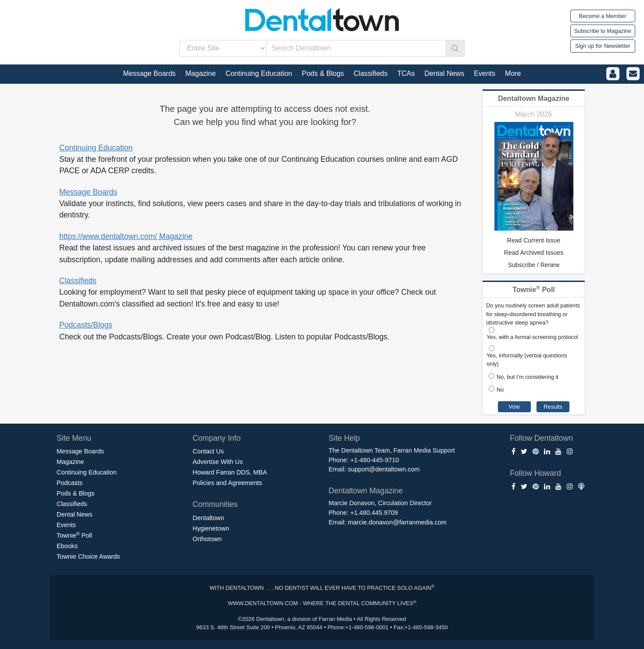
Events (66, 525)
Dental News (75, 514)
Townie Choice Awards (88, 556)
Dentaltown (208, 518)
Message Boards (88, 192)
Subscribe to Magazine (603, 31)
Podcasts (70, 483)
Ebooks (67, 546)
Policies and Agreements (227, 483)
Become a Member (603, 16)
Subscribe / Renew (534, 265)
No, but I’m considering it (528, 377)
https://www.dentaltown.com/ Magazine (126, 236)
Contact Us (208, 451)
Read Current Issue (534, 240)
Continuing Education (96, 148)
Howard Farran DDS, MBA (230, 472)
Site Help (344, 438)
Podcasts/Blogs (86, 325)
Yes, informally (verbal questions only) (527, 360)
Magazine (70, 462)
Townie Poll (74, 535)
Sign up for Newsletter (603, 46)
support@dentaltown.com (384, 469)
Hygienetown (211, 528)
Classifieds (78, 281)
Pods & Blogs (75, 493)
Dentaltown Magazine (534, 98)
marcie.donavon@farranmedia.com (397, 522)
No (500, 390)
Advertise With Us (218, 462)
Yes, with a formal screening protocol (532, 337)
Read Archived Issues (534, 253)
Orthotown (207, 539)
